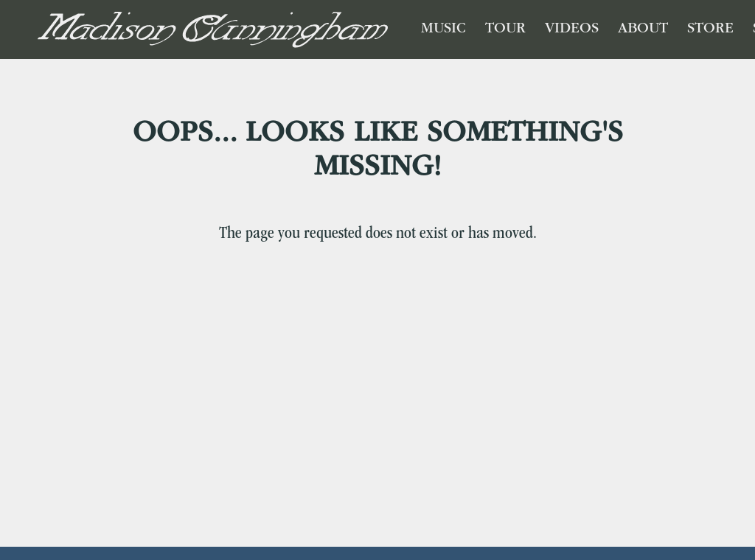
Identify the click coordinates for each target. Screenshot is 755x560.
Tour (505, 29)
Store (710, 29)
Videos (572, 29)
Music (443, 29)
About (643, 29)
